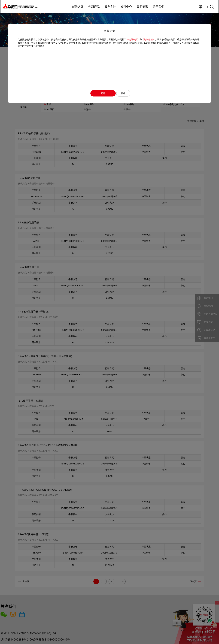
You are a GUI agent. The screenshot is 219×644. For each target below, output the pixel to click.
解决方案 (78, 7)
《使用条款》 (133, 39)
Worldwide (200, 7)
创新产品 (94, 7)
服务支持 (110, 7)
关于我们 (158, 7)
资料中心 (126, 7)
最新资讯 (142, 7)
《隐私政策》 (148, 39)
